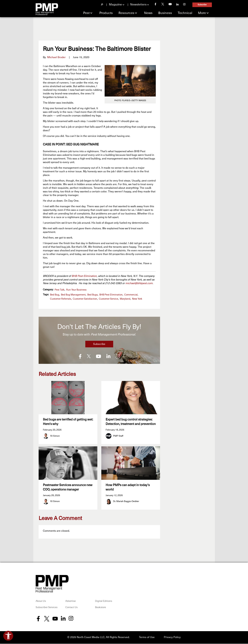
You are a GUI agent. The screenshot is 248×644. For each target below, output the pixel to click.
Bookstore (100, 608)
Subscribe (202, 5)
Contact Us (71, 608)
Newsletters (138, 5)
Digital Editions (104, 602)
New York (137, 299)
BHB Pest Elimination (84, 276)
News (148, 13)
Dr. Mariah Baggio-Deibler (126, 502)
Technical (185, 13)
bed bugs (92, 295)
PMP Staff (118, 436)
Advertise (71, 602)
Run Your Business (76, 290)
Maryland (125, 299)
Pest (86, 13)
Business (165, 13)
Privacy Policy (172, 638)
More (202, 13)
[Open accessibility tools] (8, 636)
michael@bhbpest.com (139, 283)
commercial (131, 295)
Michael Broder (56, 57)
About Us (41, 602)
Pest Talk (60, 290)
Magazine (115, 5)
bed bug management (73, 295)
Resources (126, 13)
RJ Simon (55, 436)
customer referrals (61, 299)
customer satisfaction (85, 299)
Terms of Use (147, 638)
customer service (108, 299)
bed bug (55, 295)
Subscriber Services (47, 608)
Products (106, 13)
